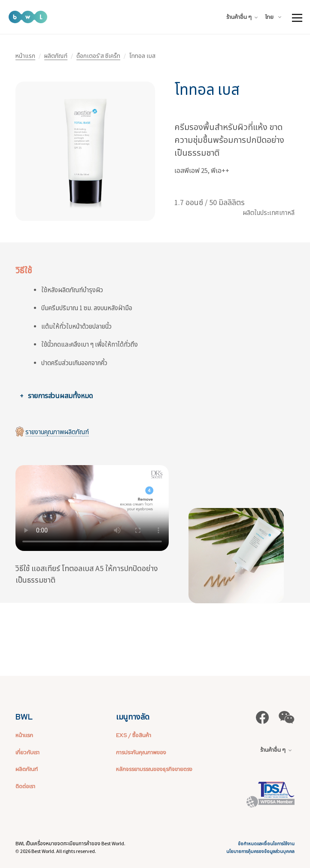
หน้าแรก (25, 56)
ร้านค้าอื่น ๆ (242, 17)
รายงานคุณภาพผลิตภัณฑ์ (57, 432)
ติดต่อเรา (25, 786)
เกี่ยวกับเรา (27, 752)
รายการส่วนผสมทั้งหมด (60, 396)
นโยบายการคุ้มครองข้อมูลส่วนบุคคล (260, 851)
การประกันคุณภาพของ (141, 752)
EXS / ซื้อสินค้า (134, 735)
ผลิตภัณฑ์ (56, 56)
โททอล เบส (207, 90)
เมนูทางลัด (133, 717)
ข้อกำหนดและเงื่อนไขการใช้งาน (266, 844)
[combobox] (275, 17)
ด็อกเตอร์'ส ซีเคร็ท (98, 56)
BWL (24, 717)
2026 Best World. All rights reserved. (58, 851)
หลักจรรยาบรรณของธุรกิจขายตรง (154, 769)
